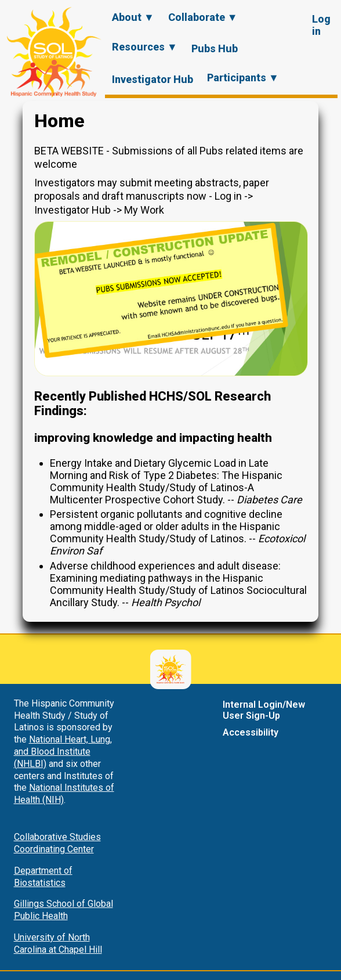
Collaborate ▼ (203, 17)
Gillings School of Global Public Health (64, 910)
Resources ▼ (145, 47)
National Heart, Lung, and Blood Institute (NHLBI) (63, 752)
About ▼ (133, 17)
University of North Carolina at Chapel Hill (58, 943)
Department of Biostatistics (43, 877)
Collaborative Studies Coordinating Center (57, 843)
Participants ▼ (243, 78)
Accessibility (251, 732)
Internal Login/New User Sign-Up (264, 710)
